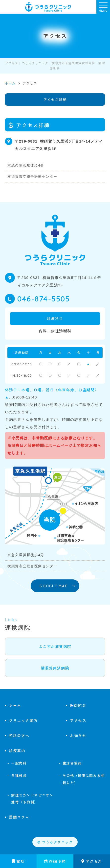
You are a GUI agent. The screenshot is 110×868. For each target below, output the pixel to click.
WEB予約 (55, 861)
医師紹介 (78, 705)
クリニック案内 (23, 720)
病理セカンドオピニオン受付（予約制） (32, 798)
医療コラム (19, 817)
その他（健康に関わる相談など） (84, 779)
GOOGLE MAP (54, 586)
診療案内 (17, 751)
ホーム (15, 705)
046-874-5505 (44, 299)
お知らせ (78, 735)
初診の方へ (19, 735)
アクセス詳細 (55, 99)
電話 (18, 861)
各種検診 (19, 775)
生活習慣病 (72, 763)
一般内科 (19, 763)
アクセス (92, 861)
